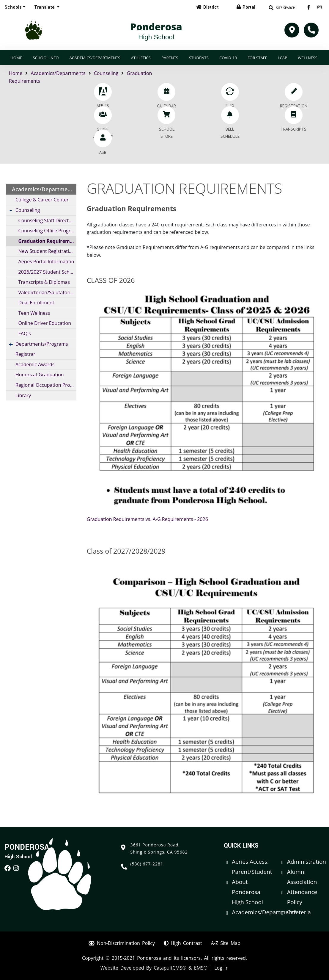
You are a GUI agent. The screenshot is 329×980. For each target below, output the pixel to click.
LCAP (283, 58)
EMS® (201, 968)
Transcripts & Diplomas (44, 282)
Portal (249, 7)
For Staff (257, 58)
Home (16, 58)
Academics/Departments (95, 58)
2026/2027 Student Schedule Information (47, 272)
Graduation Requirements (47, 241)
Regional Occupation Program (46, 385)
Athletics (141, 58)
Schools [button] (13, 7)
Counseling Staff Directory (47, 220)
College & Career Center (42, 200)
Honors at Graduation (40, 375)
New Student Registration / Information (47, 251)
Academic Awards (35, 364)
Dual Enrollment (36, 303)
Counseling (106, 73)
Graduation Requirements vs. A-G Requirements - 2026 (147, 519)
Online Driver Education (45, 323)
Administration (307, 862)
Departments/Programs (42, 344)
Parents (170, 58)
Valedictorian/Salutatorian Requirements (47, 292)
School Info (46, 58)
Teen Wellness (34, 313)
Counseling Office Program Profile (47, 231)
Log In (221, 968)
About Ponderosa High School (247, 892)
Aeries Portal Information (46, 262)
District (211, 7)
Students (199, 58)
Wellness (307, 58)
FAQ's (25, 334)
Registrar (25, 354)
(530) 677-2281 (147, 864)
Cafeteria (299, 912)
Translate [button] (45, 7)
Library (23, 395)
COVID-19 (228, 58)
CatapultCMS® (170, 968)
